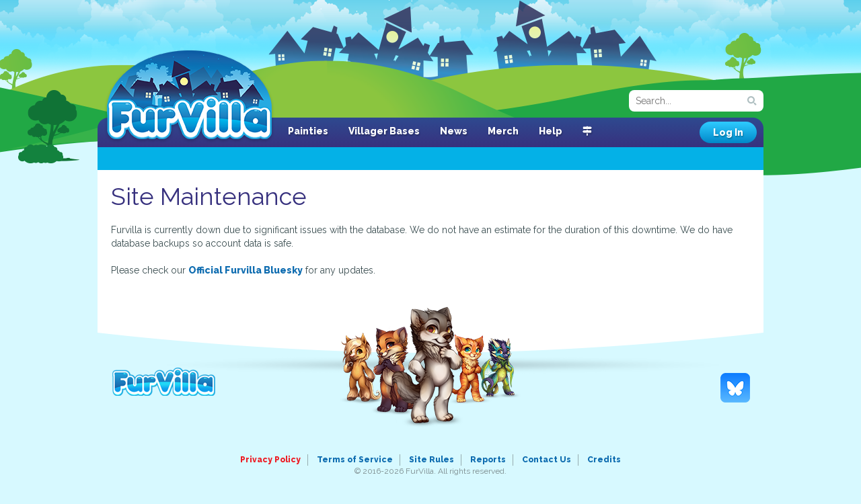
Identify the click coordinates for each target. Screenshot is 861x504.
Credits (604, 460)
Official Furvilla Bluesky (246, 270)
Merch (503, 131)
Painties (308, 131)
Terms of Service (355, 460)
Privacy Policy (270, 460)
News (454, 131)
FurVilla (189, 96)
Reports (488, 460)
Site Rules (432, 460)
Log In (728, 132)
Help (551, 131)
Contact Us (547, 460)
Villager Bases (384, 131)
